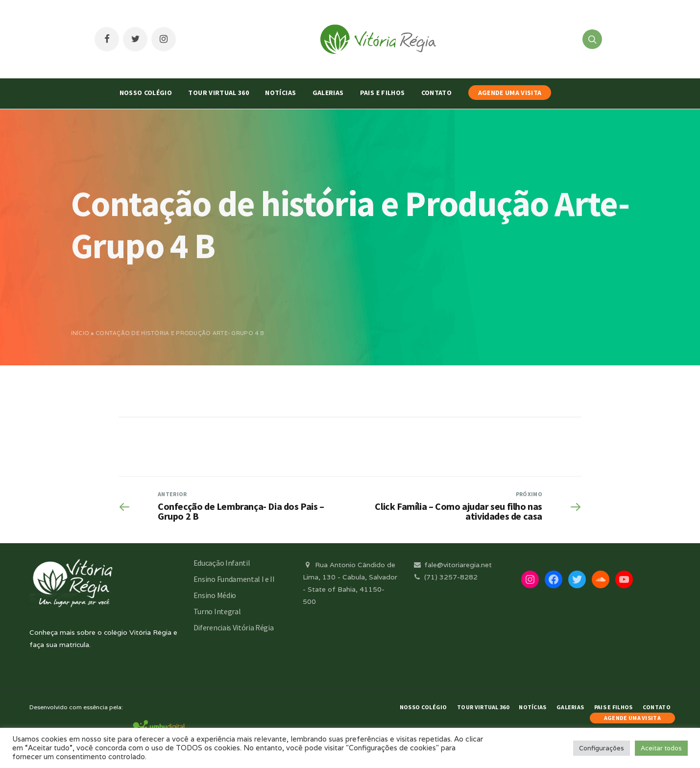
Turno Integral (217, 611)
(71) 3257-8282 (445, 577)
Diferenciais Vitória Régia (234, 627)
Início (80, 333)
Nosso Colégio (146, 93)
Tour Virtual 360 (218, 93)
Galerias (328, 93)
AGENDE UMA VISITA (510, 93)
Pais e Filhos (383, 93)
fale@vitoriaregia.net (452, 565)
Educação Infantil (222, 563)
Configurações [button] (602, 748)
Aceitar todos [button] (661, 748)
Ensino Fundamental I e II (234, 579)
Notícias (280, 93)
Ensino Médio (215, 595)
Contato (436, 93)
